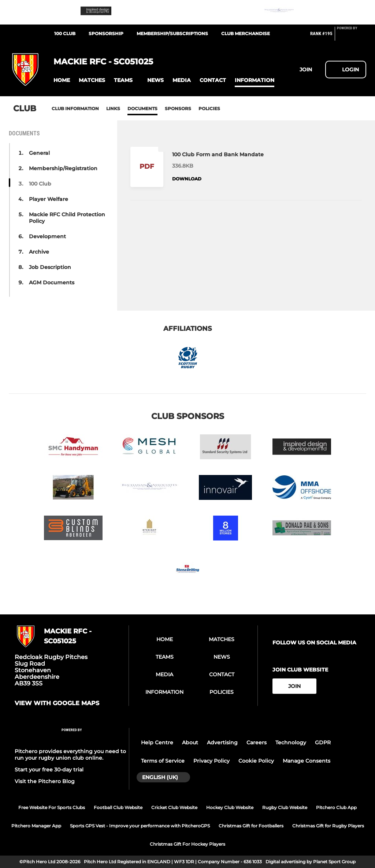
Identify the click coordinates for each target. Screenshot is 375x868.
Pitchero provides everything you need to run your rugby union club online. (70, 755)
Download (187, 179)
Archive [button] (39, 252)
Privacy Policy (211, 761)
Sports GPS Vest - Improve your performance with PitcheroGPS (140, 826)
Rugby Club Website (285, 807)
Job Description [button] (50, 267)
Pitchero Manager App (36, 826)
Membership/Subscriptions (172, 33)
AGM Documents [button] (52, 283)
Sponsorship (106, 33)
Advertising (222, 742)
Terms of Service (163, 761)
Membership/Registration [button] (63, 168)
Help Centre (157, 742)
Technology (291, 742)
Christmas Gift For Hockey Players (187, 844)
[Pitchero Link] (352, 37)
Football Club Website (118, 807)
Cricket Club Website (174, 807)
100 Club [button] (40, 184)
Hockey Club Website (230, 807)
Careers (257, 742)
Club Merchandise (246, 33)
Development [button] (47, 236)
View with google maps (57, 703)
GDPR (323, 742)
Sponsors (178, 108)
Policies (209, 108)
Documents (142, 108)
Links (113, 108)
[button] (62, 80)
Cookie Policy (256, 761)
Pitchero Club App (336, 807)
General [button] (39, 153)
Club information (75, 108)
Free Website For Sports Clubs (52, 807)
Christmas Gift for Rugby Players (328, 826)
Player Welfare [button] (49, 199)
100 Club (65, 33)
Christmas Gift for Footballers (251, 826)
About (190, 742)
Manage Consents (307, 761)
